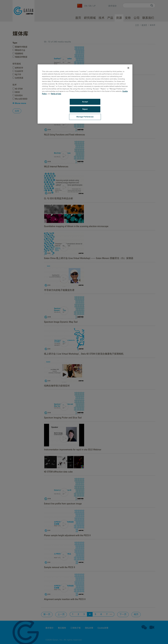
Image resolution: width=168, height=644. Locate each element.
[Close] (128, 68)
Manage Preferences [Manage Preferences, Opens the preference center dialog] (85, 117)
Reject (85, 109)
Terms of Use (56, 94)
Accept (85, 102)
